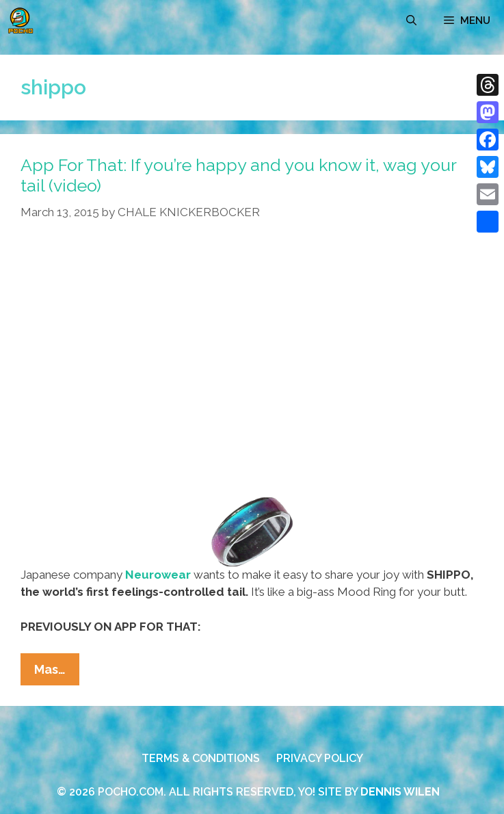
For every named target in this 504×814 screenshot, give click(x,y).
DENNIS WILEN (400, 792)
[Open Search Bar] (411, 21)
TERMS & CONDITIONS (201, 758)
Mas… (57, 672)
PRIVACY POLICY (320, 758)
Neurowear (158, 575)
